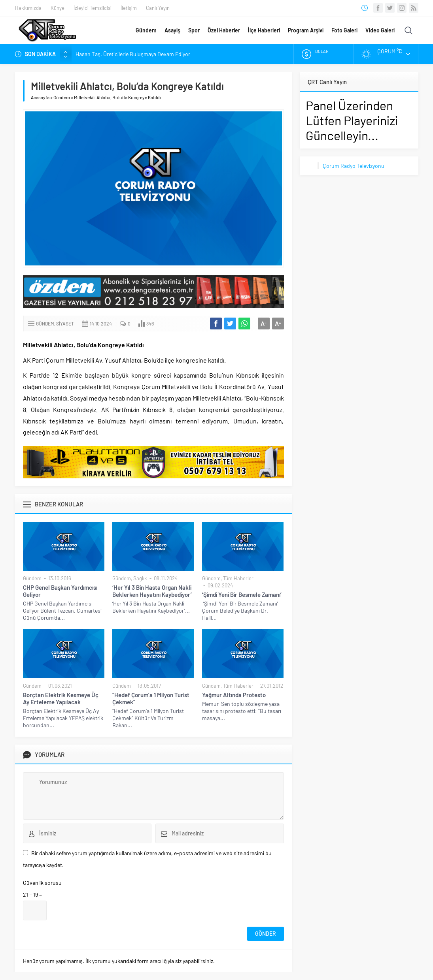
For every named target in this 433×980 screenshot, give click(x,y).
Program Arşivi (306, 30)
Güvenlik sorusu (42, 883)
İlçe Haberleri (264, 30)
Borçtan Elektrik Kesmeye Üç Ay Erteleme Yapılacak (61, 698)
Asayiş (172, 30)
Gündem (146, 30)
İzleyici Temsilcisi (93, 8)
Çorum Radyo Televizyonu (354, 166)
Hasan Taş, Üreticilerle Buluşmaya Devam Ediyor (133, 54)
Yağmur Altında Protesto (234, 695)
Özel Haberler (224, 30)
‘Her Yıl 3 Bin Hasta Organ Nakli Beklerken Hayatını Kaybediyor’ (152, 591)
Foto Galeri (344, 30)
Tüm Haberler (238, 578)
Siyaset (65, 324)
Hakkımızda (28, 8)
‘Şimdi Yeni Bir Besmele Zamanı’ (242, 594)
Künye (58, 8)
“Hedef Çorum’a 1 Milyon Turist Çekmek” (151, 698)
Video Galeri (380, 30)
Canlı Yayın (158, 8)
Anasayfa (40, 97)
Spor (194, 30)
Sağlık (140, 578)
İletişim (129, 8)
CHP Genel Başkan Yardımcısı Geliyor (60, 591)
